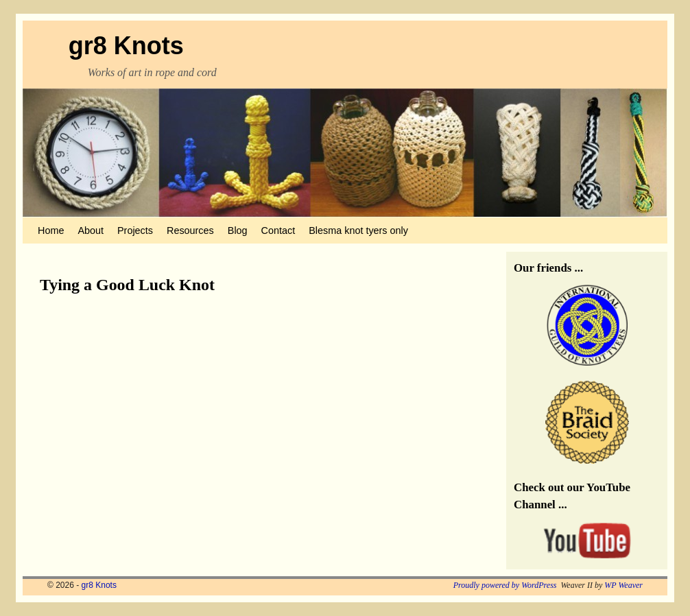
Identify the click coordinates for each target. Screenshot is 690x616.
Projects (135, 230)
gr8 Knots (126, 46)
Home (51, 230)
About (91, 230)
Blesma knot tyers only (358, 230)
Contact (278, 230)
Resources (190, 230)
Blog (238, 230)
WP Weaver (623, 585)
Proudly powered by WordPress (505, 585)
